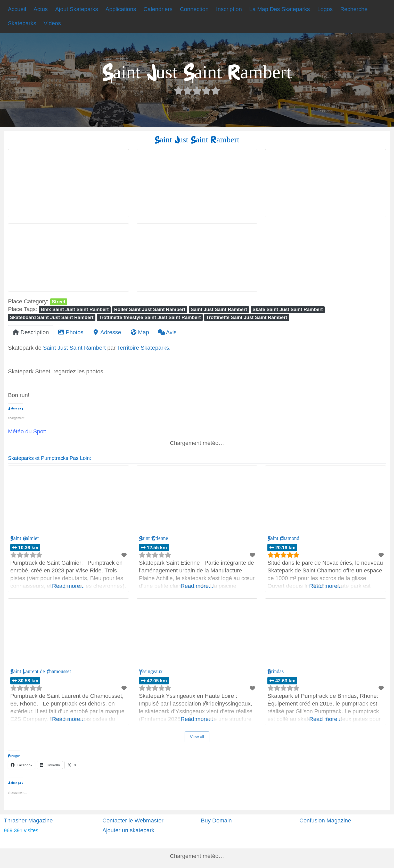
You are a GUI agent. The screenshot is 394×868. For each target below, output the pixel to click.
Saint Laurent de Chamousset (41, 671)
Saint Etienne (154, 538)
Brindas (276, 671)
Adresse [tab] (107, 332)
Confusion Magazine (325, 820)
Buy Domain (216, 820)
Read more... (68, 586)
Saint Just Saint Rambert (219, 309)
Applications (121, 9)
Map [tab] (139, 332)
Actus (41, 9)
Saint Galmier (25, 538)
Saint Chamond (283, 538)
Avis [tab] (167, 332)
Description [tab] (31, 332)
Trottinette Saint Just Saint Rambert (247, 317)
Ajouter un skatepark (128, 830)
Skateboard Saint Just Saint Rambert (52, 317)
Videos (52, 23)
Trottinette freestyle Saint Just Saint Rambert (150, 317)
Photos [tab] (71, 332)
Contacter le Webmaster (133, 820)
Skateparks (22, 23)
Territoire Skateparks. (144, 348)
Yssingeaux (151, 671)
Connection (194, 9)
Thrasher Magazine (28, 820)
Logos (325, 9)
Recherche (354, 9)
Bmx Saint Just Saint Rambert (75, 309)
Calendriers (158, 9)
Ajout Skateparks (77, 9)
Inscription (229, 9)
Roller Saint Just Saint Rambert (150, 309)
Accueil (17, 9)
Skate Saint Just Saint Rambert (288, 309)
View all (197, 737)
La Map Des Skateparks (280, 9)
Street (59, 302)
